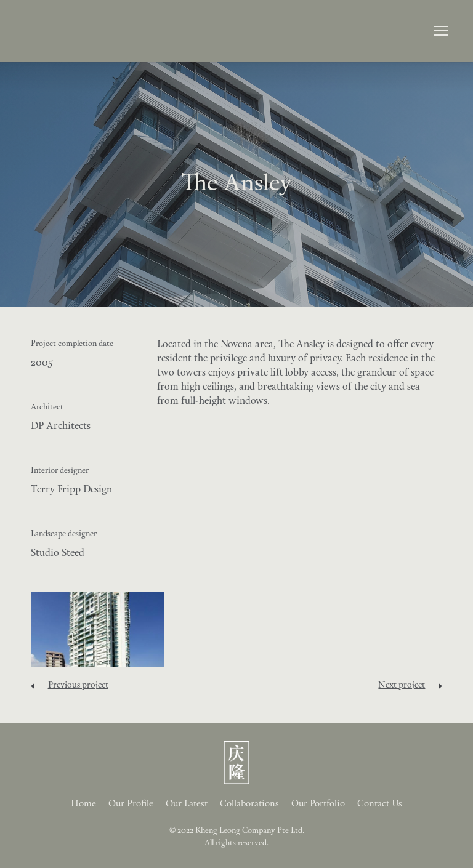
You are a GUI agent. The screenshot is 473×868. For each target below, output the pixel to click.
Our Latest (187, 804)
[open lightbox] (97, 629)
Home (83, 804)
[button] (441, 31)
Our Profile (131, 804)
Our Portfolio (318, 804)
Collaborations (249, 804)
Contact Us (380, 804)
